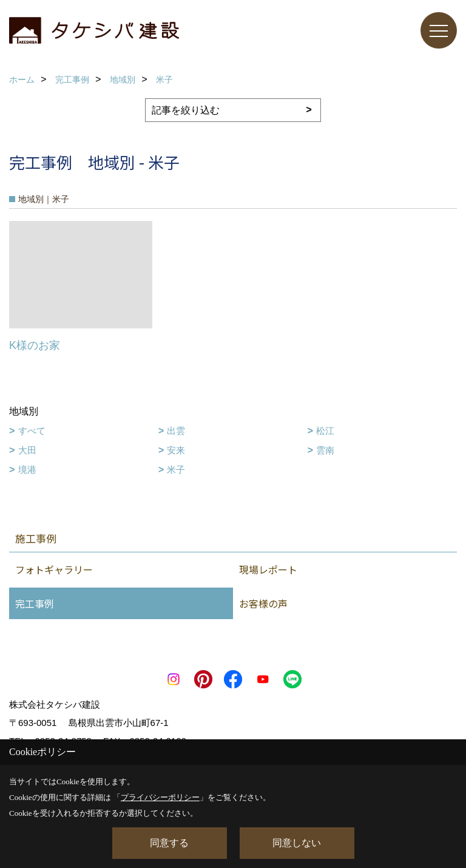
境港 (27, 470)
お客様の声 (263, 603)
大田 (27, 450)
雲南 (325, 450)
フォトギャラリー (54, 569)
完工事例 (35, 603)
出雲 (176, 431)
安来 (176, 450)
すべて (32, 431)
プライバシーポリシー (160, 797)
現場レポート (268, 569)
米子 (176, 470)
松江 (325, 431)
